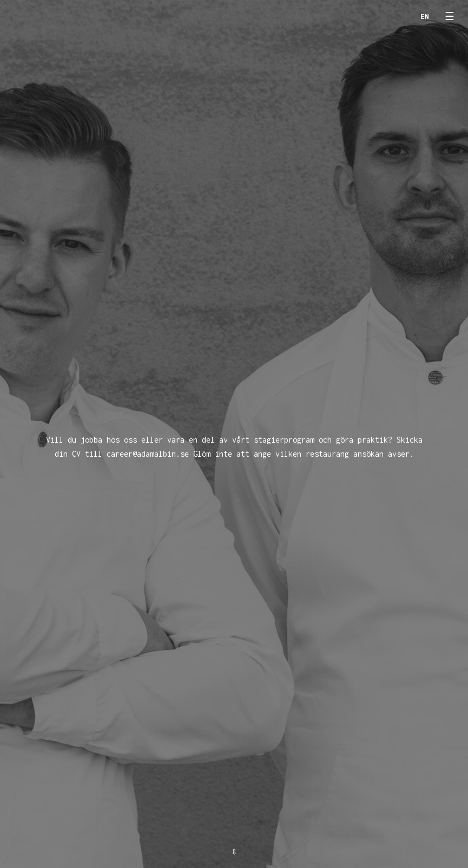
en (425, 17)
